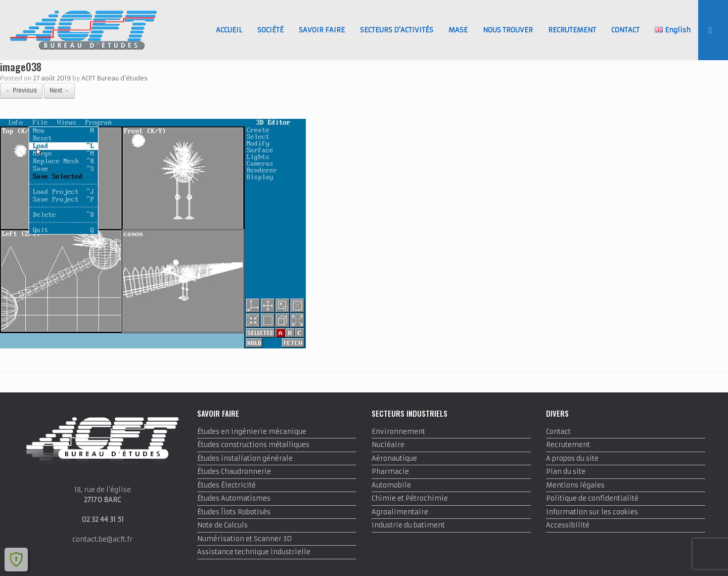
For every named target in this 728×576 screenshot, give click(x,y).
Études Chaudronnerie (234, 472)
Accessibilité (568, 525)
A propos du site (572, 458)
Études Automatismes (234, 498)
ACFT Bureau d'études (115, 78)
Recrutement (568, 445)
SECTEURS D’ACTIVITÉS (397, 30)
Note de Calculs (222, 525)
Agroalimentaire (400, 512)
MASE (458, 30)
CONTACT (625, 30)
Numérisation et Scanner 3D (244, 539)
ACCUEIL (229, 30)
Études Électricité (226, 485)
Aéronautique (394, 458)
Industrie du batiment (408, 525)
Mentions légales (575, 485)
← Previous (21, 91)
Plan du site (566, 472)
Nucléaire (388, 445)
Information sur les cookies (592, 512)
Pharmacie (390, 472)
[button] (713, 30)
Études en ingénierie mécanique (252, 432)
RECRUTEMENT (572, 30)
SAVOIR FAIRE (322, 30)
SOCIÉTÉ (270, 30)
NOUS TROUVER (508, 30)
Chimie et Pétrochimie (410, 498)
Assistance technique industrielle (254, 552)
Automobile (391, 485)
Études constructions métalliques (253, 445)
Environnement (398, 432)
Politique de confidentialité (592, 498)
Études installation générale (245, 458)
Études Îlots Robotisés (234, 512)
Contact (558, 432)
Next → (59, 91)
